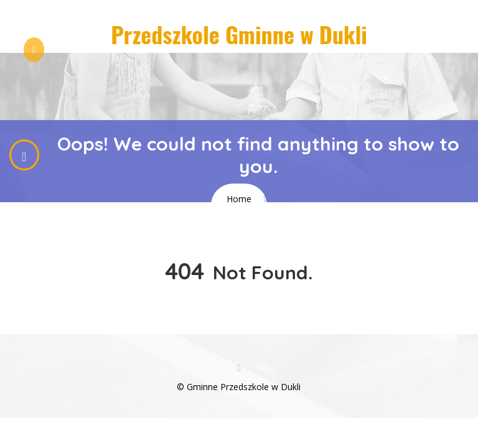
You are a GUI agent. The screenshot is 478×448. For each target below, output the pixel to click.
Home (239, 199)
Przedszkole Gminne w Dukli (239, 34)
